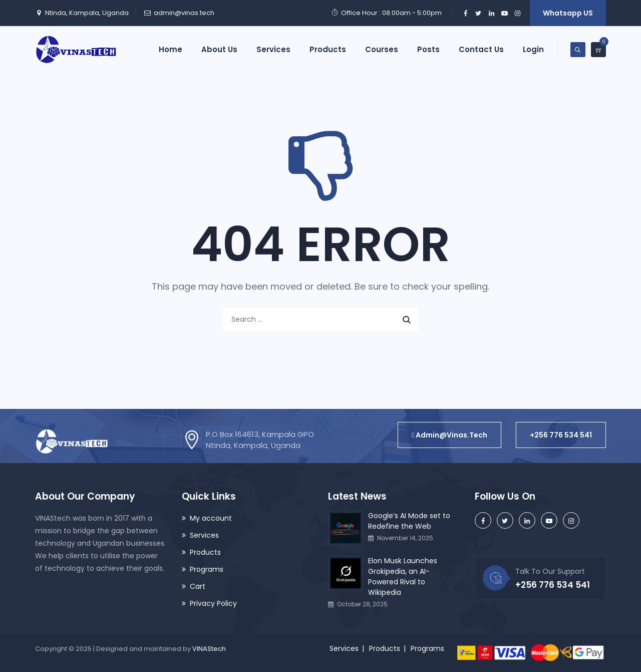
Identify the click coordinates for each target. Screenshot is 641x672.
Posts (428, 49)
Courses (382, 49)
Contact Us (481, 49)
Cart (198, 586)
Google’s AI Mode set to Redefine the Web (409, 521)
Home (171, 49)
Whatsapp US (568, 13)
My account (211, 518)
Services (273, 49)
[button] (449, 435)
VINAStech (209, 649)
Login (533, 49)
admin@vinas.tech (184, 13)
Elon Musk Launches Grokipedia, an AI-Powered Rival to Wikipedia (403, 577)
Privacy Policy (213, 603)
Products (328, 49)
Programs (207, 569)
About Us (219, 49)
